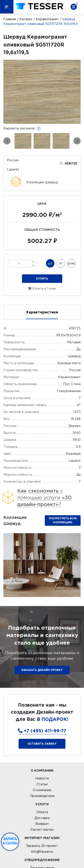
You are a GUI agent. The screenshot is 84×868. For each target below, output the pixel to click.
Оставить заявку (42, 744)
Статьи (42, 784)
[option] (42, 92)
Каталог (26, 19)
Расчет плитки (42, 830)
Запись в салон (10, 841)
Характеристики (42, 312)
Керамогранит (47, 19)
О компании (42, 790)
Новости (42, 778)
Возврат (42, 824)
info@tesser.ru (42, 852)
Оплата (42, 812)
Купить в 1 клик (42, 289)
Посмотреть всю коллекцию (63, 520)
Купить (42, 279)
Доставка (42, 818)
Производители (42, 796)
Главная (10, 19)
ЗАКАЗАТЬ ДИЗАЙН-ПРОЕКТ (42, 670)
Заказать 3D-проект (42, 846)
